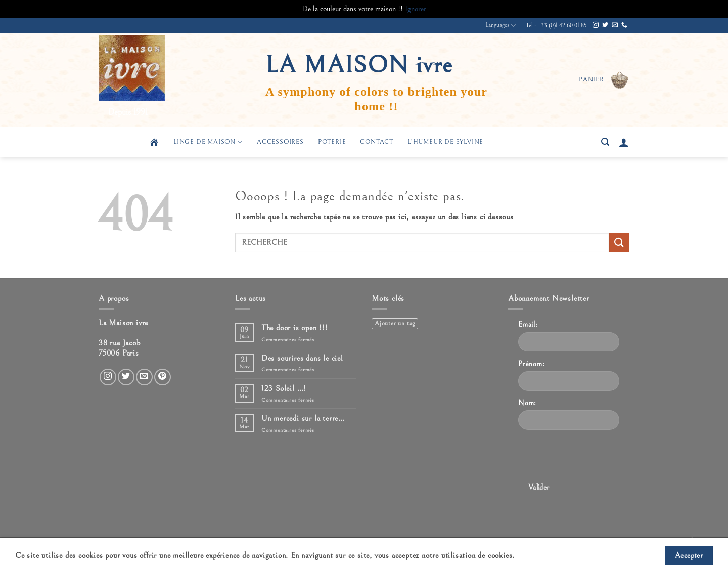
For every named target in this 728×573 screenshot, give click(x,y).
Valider (539, 487)
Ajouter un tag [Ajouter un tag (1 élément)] (395, 323)
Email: (528, 324)
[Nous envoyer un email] (615, 25)
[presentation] (595, 458)
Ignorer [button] (416, 9)
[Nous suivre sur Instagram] (596, 25)
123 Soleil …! (284, 388)
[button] (604, 80)
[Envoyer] (619, 243)
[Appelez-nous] (624, 25)
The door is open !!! (295, 328)
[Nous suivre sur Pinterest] (163, 377)
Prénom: (532, 364)
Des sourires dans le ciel (302, 358)
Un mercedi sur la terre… (303, 418)
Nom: (527, 403)
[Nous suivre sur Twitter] (605, 25)
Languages (500, 26)
